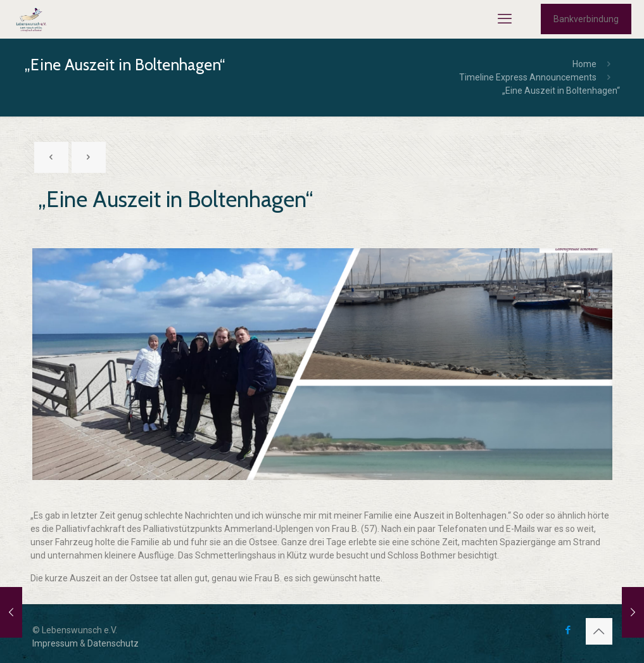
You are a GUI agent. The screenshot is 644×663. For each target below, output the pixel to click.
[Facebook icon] (568, 630)
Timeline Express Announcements (528, 77)
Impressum (55, 643)
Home (584, 64)
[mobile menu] (505, 19)
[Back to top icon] (599, 631)
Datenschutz (113, 643)
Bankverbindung (586, 19)
